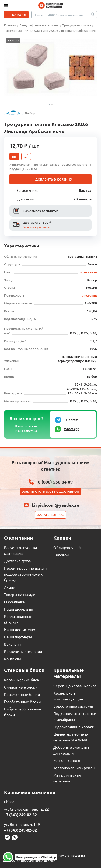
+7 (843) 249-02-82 (20, 815)
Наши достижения (20, 629)
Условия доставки (37, 227)
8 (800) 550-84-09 (55, 482)
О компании (15, 602)
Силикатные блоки (21, 687)
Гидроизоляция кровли (74, 727)
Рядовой (61, 555)
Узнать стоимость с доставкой (51, 491)
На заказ (13, 40)
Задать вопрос (50, 515)
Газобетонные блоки (22, 702)
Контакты (13, 659)
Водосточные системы (73, 706)
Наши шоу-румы (18, 609)
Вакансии (12, 644)
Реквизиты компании (23, 651)
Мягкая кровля (67, 760)
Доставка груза (17, 561)
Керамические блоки (23, 680)
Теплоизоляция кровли (74, 768)
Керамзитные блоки (22, 694)
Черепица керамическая (75, 686)
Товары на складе (20, 594)
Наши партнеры (18, 637)
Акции (10, 587)
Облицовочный (67, 547)
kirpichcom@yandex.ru (55, 505)
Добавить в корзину (54, 179)
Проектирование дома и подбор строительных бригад (25, 574)
